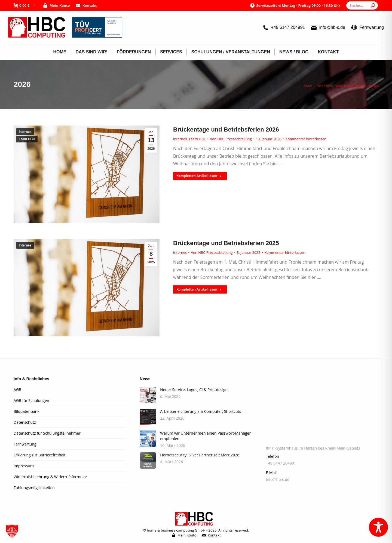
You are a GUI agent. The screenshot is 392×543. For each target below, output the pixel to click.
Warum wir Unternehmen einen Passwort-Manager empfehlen (205, 436)
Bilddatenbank (27, 411)
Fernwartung (367, 28)
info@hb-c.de (328, 28)
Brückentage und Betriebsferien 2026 (226, 129)
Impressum (24, 466)
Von (231, 139)
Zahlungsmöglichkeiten (34, 488)
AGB (17, 390)
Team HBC (27, 139)
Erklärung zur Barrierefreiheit (40, 455)
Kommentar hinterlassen (306, 139)
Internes (25, 132)
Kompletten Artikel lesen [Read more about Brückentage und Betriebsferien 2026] (199, 176)
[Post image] (148, 395)
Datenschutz (25, 422)
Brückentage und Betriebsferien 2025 (226, 243)
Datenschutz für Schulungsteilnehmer (47, 433)
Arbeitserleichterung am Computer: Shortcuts (200, 411)
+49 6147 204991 (284, 28)
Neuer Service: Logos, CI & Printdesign (194, 390)
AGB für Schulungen (31, 400)
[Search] (362, 5)
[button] (12, 531)
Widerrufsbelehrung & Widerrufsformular (50, 477)
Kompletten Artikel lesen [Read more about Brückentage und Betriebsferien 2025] (199, 289)
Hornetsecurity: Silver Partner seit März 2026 (200, 455)
